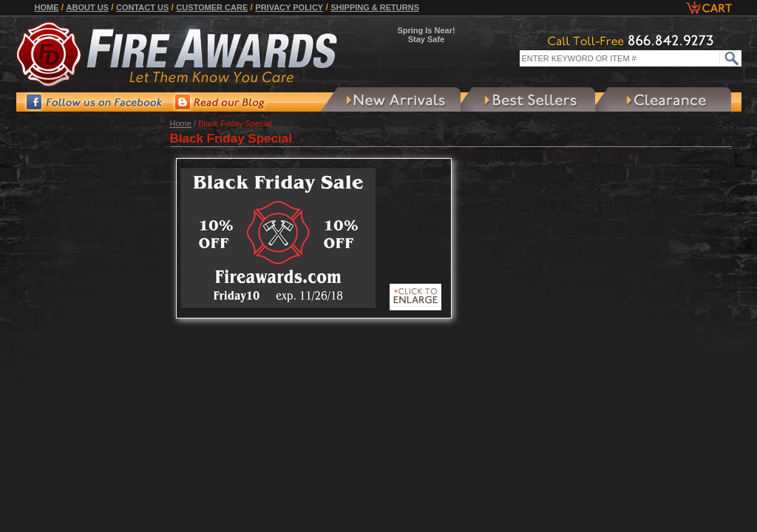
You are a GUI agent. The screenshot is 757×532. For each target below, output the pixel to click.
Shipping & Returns (375, 7)
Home (47, 7)
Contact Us (142, 7)
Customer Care (212, 7)
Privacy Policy (289, 7)
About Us (88, 7)
